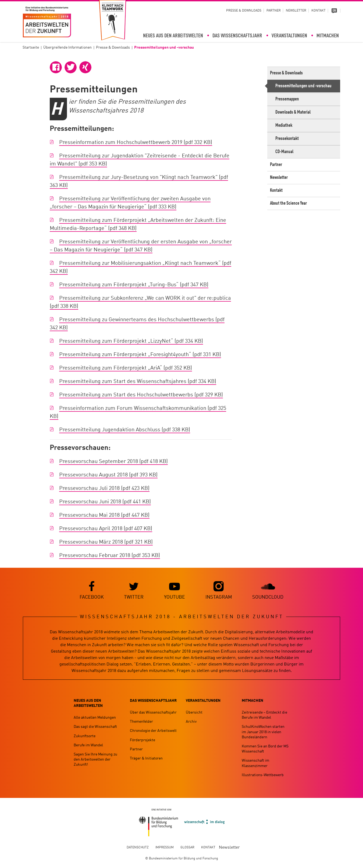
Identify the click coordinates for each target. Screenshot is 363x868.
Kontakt (318, 11)
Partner (274, 11)
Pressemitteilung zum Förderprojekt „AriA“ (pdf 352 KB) (126, 368)
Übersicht (194, 713)
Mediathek (284, 125)
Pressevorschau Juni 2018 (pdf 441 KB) (105, 502)
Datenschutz (138, 848)
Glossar (187, 848)
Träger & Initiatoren (146, 758)
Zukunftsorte (85, 736)
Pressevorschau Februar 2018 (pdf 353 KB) (110, 556)
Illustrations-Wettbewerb (263, 775)
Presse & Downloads (244, 11)
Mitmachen (328, 36)
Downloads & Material (293, 112)
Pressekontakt (287, 139)
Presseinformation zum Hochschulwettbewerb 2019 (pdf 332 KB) (136, 143)
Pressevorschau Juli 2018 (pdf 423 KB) (104, 489)
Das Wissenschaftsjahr (237, 36)
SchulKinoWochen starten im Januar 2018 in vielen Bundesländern (263, 732)
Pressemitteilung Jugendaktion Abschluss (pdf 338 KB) (125, 430)
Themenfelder (141, 722)
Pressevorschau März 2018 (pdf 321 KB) (106, 542)
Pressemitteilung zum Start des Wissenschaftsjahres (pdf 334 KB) (138, 382)
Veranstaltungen (289, 36)
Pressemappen (287, 99)
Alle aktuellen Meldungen (95, 718)
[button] (56, 67)
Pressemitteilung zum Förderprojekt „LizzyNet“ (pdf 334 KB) (131, 342)
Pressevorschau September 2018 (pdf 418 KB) (113, 462)
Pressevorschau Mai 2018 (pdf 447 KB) (104, 516)
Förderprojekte (143, 740)
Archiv (191, 722)
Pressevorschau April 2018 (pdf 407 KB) (106, 529)
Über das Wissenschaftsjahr (153, 713)
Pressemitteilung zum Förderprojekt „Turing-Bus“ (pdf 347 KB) (134, 285)
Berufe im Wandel (88, 745)
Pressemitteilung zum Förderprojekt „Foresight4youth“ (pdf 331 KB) (140, 355)
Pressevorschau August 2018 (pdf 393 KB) (108, 475)
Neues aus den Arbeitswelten (173, 36)
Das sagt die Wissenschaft (95, 727)
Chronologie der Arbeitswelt (153, 731)
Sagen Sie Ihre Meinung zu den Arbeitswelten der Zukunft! (95, 759)
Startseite (31, 48)
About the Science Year (288, 203)
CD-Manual (284, 152)
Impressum (165, 848)
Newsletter (296, 11)
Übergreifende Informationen (67, 48)
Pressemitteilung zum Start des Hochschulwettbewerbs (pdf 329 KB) (141, 395)
